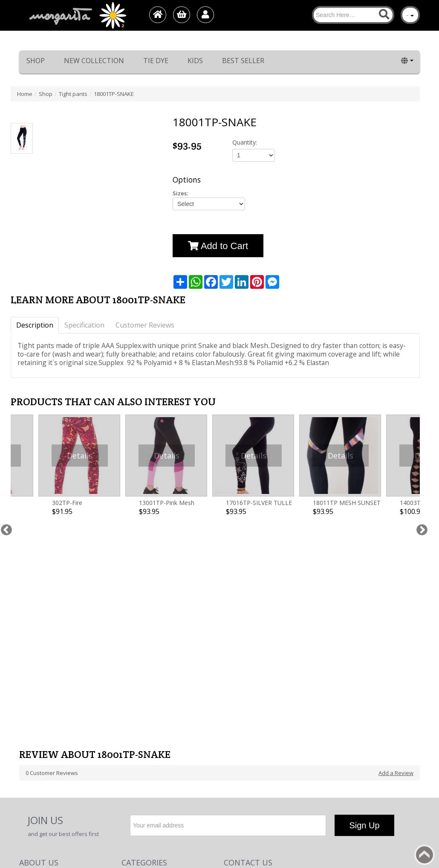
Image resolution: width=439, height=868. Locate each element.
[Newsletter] (228, 617)
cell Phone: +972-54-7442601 (260, 687)
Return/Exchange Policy (50, 679)
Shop (36, 61)
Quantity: (245, 142)
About (27, 696)
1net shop (394, 807)
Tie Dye (156, 61)
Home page (34, 687)
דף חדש (28, 721)
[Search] (353, 15)
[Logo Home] (77, 15)
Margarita (342, 807)
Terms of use (36, 730)
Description (35, 325)
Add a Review (396, 564)
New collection (94, 61)
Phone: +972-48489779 (252, 679)
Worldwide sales (41, 704)
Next (420, 455)
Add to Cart (218, 246)
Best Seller (243, 61)
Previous (4, 455)
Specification (84, 325)
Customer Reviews (145, 325)
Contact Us (33, 713)
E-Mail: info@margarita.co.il (258, 696)
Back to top (425, 855)
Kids (195, 61)
